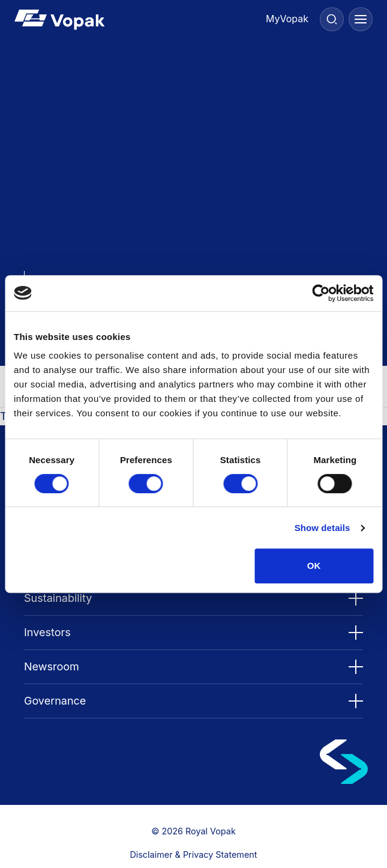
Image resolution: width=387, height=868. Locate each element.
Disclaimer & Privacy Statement (193, 854)
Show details (322, 528)
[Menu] (361, 19)
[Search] (332, 19)
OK (314, 566)
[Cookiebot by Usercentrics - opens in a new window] (321, 293)
